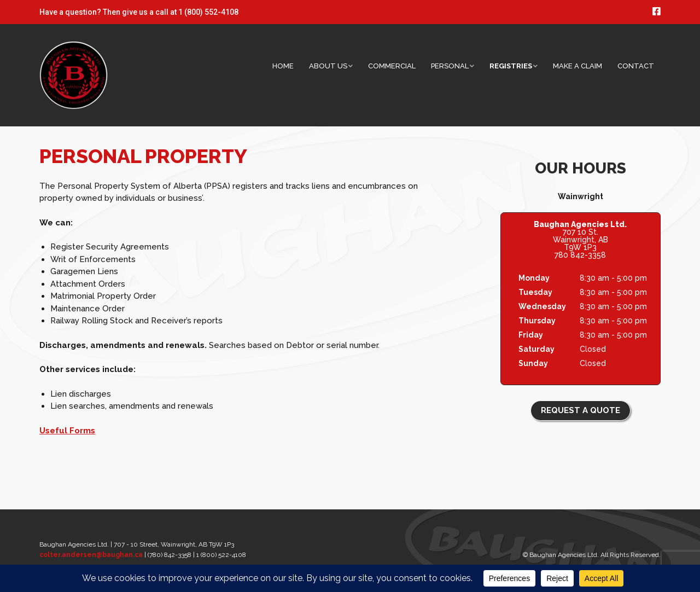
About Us (328, 66)
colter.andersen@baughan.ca (91, 555)
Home (283, 66)
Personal (450, 66)
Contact (636, 66)
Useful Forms (67, 431)
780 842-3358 (580, 255)
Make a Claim (577, 66)
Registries (511, 66)
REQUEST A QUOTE (581, 410)
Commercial (392, 66)
